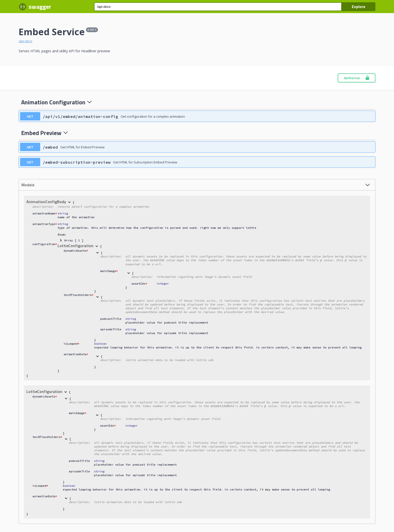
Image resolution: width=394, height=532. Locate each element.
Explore (359, 7)
